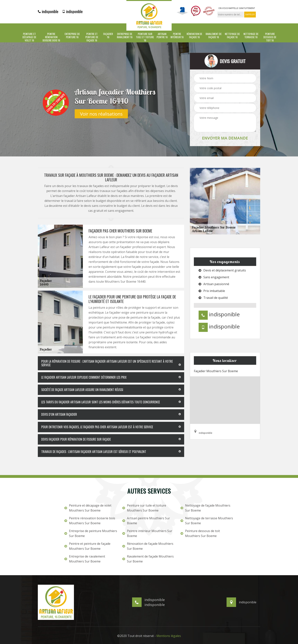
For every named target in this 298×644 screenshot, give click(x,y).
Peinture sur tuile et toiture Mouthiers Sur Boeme (144, 508)
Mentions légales (169, 636)
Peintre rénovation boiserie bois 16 (51, 37)
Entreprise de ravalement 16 (125, 36)
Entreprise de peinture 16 (72, 36)
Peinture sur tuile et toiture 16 (145, 37)
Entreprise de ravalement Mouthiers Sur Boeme (85, 559)
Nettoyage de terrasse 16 (251, 36)
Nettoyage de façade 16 (232, 36)
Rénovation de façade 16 (194, 36)
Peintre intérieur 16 (177, 36)
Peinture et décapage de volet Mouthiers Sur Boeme (88, 508)
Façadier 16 (108, 36)
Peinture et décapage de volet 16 (29, 37)
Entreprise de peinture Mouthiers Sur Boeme (91, 533)
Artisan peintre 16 (162, 36)
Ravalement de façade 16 (214, 36)
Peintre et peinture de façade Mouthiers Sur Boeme (87, 546)
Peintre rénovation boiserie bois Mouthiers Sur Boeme (90, 521)
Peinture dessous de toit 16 (270, 37)
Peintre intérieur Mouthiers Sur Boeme (147, 533)
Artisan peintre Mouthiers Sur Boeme (146, 521)
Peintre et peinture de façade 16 (92, 37)
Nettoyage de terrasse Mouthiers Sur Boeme (207, 521)
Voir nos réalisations (101, 114)
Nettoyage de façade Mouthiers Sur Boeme (205, 508)
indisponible (48, 11)
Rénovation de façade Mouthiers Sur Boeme (148, 546)
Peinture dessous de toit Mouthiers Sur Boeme (200, 533)
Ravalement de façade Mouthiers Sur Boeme (148, 559)
